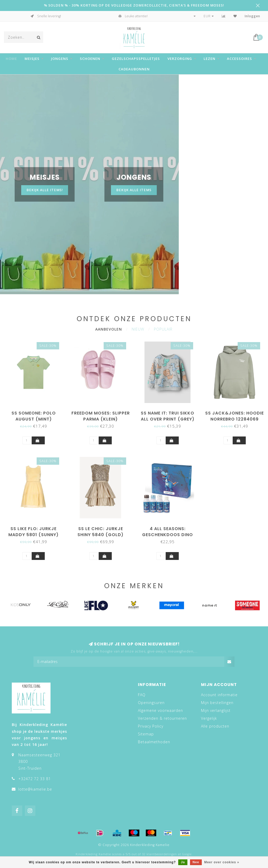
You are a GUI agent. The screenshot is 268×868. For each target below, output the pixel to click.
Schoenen (90, 59)
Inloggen (252, 16)
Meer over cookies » (222, 862)
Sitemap (146, 734)
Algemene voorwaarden (160, 710)
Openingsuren (151, 703)
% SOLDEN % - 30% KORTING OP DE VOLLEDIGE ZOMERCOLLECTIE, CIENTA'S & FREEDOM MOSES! (134, 5)
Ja (183, 862)
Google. (187, 854)
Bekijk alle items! (45, 190)
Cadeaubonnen (134, 69)
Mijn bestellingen (217, 703)
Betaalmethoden (154, 742)
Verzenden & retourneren (162, 718)
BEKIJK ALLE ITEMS (134, 190)
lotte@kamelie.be (35, 789)
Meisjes (32, 59)
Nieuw (138, 329)
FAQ (142, 695)
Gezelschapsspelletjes (136, 59)
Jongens (60, 59)
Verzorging (180, 59)
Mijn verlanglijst (216, 710)
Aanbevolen (109, 329)
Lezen (210, 59)
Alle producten (215, 726)
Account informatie (219, 695)
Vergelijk (209, 718)
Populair (163, 329)
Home (11, 59)
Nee (196, 862)
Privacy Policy (151, 726)
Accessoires (239, 59)
